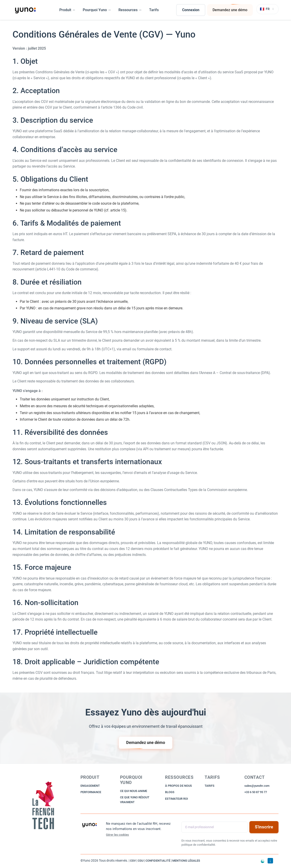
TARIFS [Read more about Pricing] (209, 786)
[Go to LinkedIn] (270, 861)
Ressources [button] (130, 10)
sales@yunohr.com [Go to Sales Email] (257, 786)
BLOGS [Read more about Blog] (170, 792)
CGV (133, 861)
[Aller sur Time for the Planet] (263, 861)
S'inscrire (264, 827)
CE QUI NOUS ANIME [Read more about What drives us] (134, 791)
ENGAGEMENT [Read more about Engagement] (90, 786)
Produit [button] (67, 10)
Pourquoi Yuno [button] (97, 10)
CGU (141, 861)
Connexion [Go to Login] (191, 10)
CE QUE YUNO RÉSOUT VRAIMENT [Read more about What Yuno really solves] (135, 800)
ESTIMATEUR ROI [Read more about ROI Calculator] (177, 799)
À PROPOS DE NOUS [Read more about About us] (178, 786)
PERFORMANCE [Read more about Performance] (91, 792)
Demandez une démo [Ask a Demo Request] (230, 10)
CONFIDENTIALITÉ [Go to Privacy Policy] (158, 861)
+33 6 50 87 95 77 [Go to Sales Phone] (256, 792)
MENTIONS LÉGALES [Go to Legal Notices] (186, 861)
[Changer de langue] (267, 9)
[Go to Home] (44, 806)
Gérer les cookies (117, 835)
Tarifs (154, 10)
